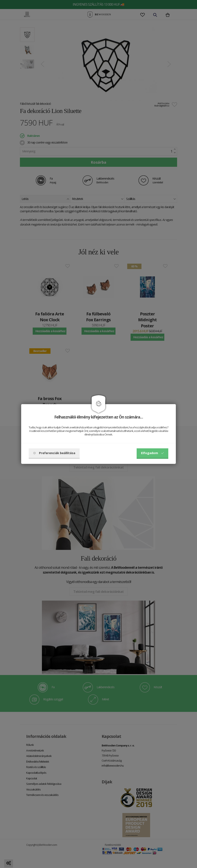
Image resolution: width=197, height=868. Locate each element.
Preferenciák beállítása (54, 453)
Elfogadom (152, 453)
